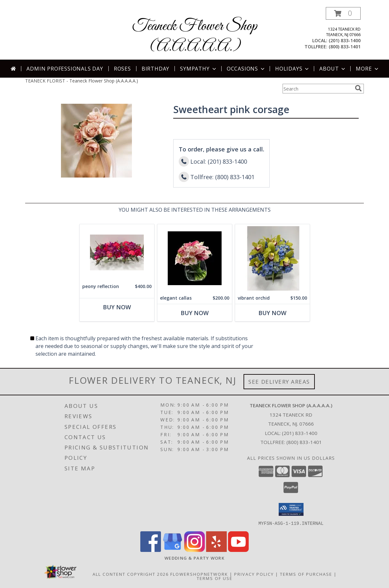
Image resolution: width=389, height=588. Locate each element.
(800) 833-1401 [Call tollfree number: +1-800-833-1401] (345, 47)
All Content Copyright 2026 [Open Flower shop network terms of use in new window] (131, 574)
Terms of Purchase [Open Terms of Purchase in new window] (306, 574)
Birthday (155, 69)
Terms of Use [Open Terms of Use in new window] (215, 578)
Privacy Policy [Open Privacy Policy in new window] (254, 574)
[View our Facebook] (151, 550)
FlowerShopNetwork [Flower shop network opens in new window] (199, 574)
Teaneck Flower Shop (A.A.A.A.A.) (195, 36)
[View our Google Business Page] (173, 550)
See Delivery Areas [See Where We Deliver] (279, 382)
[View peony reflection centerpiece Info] (117, 252)
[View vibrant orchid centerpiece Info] (272, 258)
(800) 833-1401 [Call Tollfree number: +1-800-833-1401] (304, 442)
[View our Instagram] (194, 550)
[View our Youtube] (238, 550)
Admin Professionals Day (65, 69)
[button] (343, 13)
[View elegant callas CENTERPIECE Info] (195, 258)
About (333, 69)
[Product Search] (317, 89)
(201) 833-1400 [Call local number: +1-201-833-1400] (345, 40)
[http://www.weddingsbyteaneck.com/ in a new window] (194, 558)
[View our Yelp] (216, 550)
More (368, 69)
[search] (358, 88)
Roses (122, 69)
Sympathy (199, 69)
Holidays (293, 69)
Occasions (246, 69)
